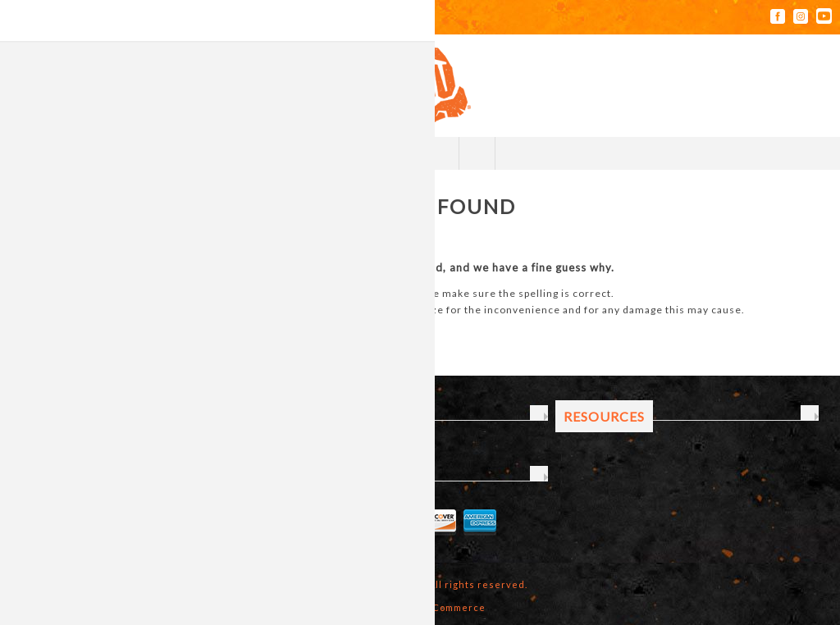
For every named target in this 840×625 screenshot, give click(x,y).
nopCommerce (450, 607)
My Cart (439, 153)
